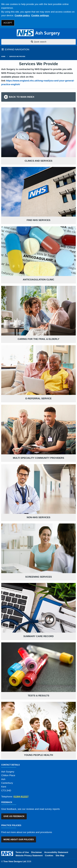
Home (3, 56)
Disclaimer (37, 852)
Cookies (49, 856)
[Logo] (38, 33)
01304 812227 (21, 797)
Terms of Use (22, 852)
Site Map (60, 856)
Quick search (38, 42)
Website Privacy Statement (29, 856)
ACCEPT (8, 23)
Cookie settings (40, 15)
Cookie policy (22, 15)
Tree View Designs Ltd (15, 861)
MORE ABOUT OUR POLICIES (19, 840)
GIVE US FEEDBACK (14, 816)
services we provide (17, 56)
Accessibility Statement (56, 852)
